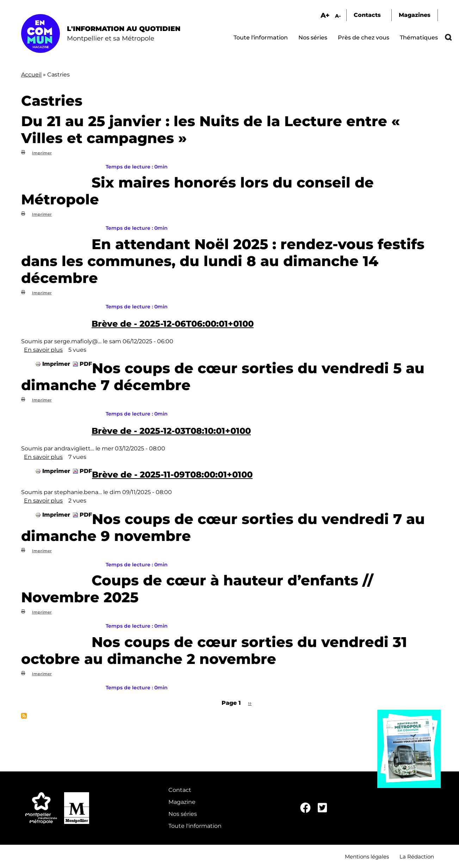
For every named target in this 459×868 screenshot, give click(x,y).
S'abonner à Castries (24, 716)
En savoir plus (43, 350)
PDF (86, 364)
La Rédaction (417, 857)
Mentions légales (367, 857)
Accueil (31, 75)
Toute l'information (261, 38)
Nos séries (313, 38)
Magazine (182, 802)
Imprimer (42, 153)
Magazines (415, 15)
